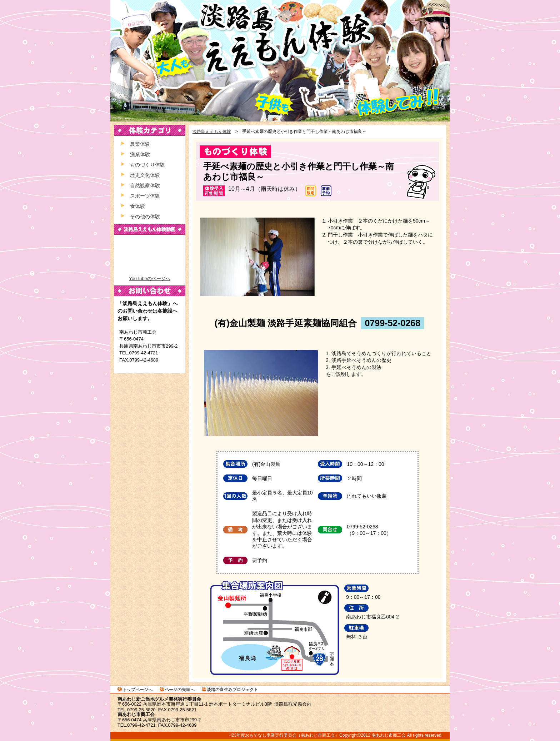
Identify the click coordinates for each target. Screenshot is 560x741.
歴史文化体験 (145, 175)
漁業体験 (140, 154)
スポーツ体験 (145, 196)
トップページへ (137, 690)
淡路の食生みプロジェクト (232, 690)
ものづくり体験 (147, 165)
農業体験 (140, 144)
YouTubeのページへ (149, 279)
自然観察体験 (145, 185)
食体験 (137, 206)
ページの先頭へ (180, 690)
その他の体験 (145, 217)
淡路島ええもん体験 (280, 61)
